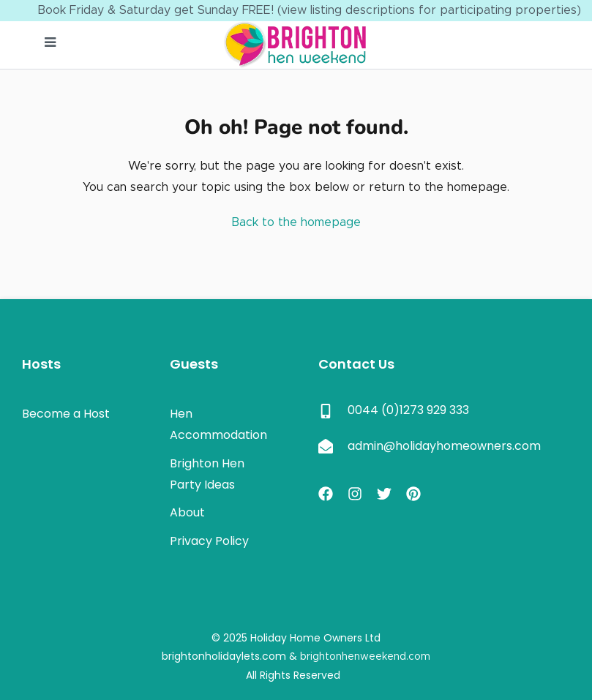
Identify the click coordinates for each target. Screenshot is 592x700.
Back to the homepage (296, 222)
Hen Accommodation (218, 424)
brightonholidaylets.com (224, 656)
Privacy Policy (209, 541)
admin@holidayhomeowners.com (444, 446)
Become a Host (66, 414)
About (187, 512)
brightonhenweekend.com (365, 657)
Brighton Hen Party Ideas (207, 474)
